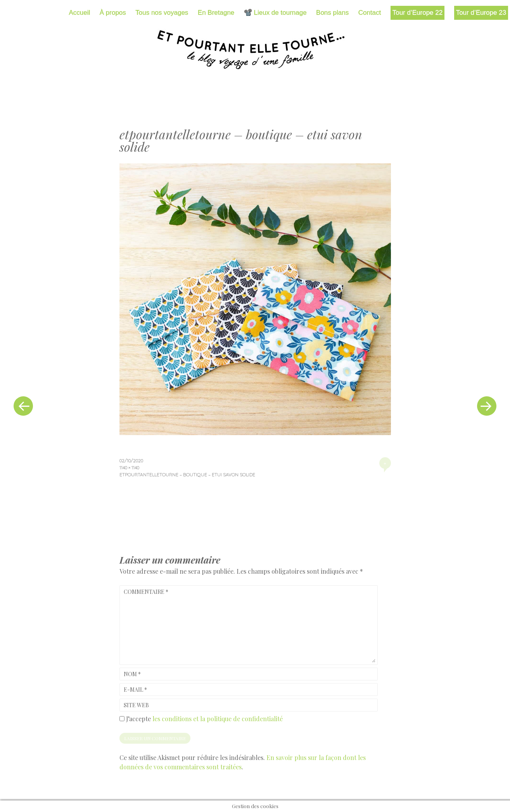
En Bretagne (216, 13)
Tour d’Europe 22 (418, 13)
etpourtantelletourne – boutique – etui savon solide (187, 475)
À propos (113, 13)
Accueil (80, 13)
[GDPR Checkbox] (122, 719)
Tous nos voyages (162, 13)
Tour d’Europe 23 (481, 13)
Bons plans (332, 13)
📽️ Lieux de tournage (275, 13)
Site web (136, 705)
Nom (132, 674)
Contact (370, 13)
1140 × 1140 (129, 468)
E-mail (135, 690)
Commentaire (146, 592)
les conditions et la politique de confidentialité (218, 719)
